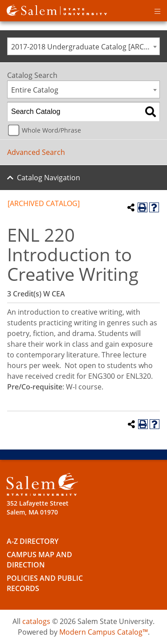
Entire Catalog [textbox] (35, 90)
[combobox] (83, 46)
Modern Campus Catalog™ (104, 632)
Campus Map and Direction (39, 560)
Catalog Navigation (49, 178)
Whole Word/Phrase (51, 130)
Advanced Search (36, 152)
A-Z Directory (33, 541)
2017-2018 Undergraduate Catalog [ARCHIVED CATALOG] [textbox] (85, 47)
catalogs (36, 621)
